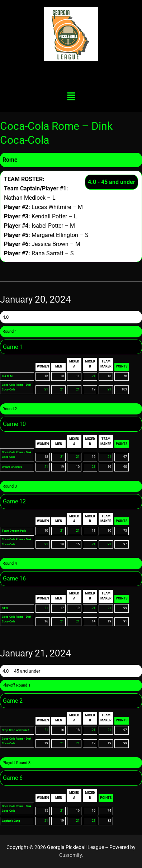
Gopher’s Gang (12, 821)
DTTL (6, 608)
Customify (70, 855)
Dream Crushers (14, 467)
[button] (71, 97)
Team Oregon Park (15, 531)
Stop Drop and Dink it (17, 730)
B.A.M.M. (9, 376)
